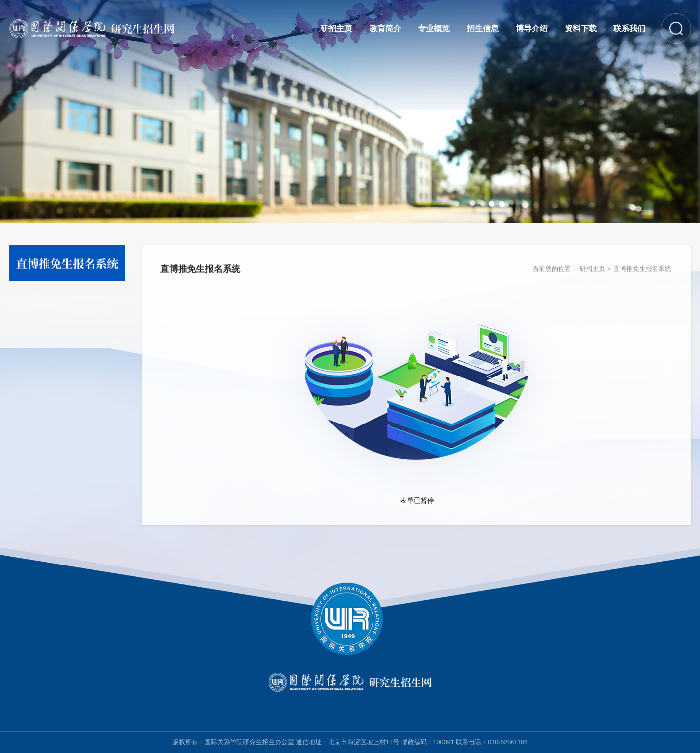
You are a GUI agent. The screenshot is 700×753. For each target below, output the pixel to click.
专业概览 (434, 28)
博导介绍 (532, 28)
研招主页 (336, 28)
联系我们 (629, 28)
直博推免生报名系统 (642, 270)
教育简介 (385, 28)
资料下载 (581, 28)
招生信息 (483, 28)
